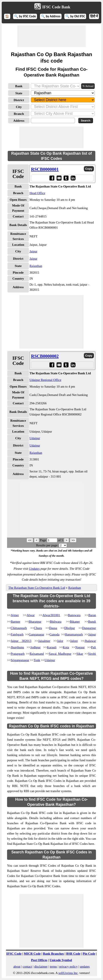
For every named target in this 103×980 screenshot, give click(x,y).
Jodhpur (35, 647)
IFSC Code (14, 954)
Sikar (80, 654)
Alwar (31, 615)
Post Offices (39, 960)
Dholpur (70, 628)
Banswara (74, 615)
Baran (92, 615)
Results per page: (47, 545)
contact (27, 967)
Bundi (92, 622)
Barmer (15, 622)
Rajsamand (37, 654)
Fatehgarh (17, 634)
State (19, 93)
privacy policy (68, 967)
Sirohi (92, 654)
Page (43, 540)
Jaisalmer (44, 641)
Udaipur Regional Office (45, 380)
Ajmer (15, 615)
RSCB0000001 (45, 169)
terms (53, 967)
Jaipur (33, 251)
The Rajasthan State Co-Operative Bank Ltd (37, 588)
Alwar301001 (51, 615)
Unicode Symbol (61, 960)
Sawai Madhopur (60, 654)
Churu (38, 628)
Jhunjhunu (17, 647)
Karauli (52, 647)
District (19, 100)
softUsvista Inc (68, 973)
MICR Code (32, 954)
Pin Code (89, 954)
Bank (19, 86)
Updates (34, 569)
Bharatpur (35, 622)
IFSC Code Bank (56, 7)
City (19, 107)
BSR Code (73, 954)
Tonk (37, 660)
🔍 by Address (51, 16)
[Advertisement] (51, 36)
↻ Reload (88, 86)
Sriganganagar (20, 660)
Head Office (37, 193)
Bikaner (75, 622)
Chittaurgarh (19, 628)
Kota (66, 647)
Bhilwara (55, 622)
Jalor (60, 641)
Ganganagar (37, 634)
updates (85, 967)
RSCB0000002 (45, 356)
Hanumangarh (74, 634)
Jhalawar (90, 641)
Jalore (74, 641)
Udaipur (35, 438)
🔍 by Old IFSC (75, 16)
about (17, 967)
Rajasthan (36, 266)
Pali (93, 647)
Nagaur (80, 647)
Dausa (53, 628)
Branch (19, 114)
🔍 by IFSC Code (25, 16)
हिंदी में (94, 16)
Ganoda (55, 634)
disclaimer (41, 967)
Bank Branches (53, 954)
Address (19, 121)
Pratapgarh (18, 654)
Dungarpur (89, 628)
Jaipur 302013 (21, 641)
